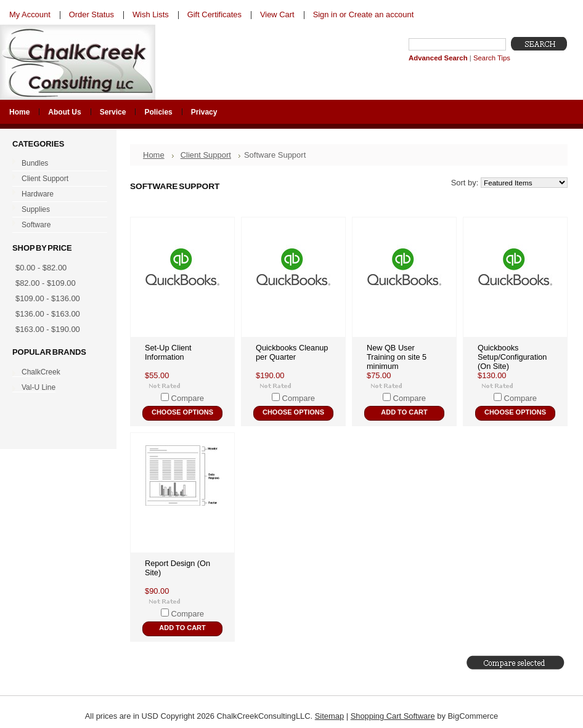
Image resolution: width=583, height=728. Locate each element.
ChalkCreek (41, 372)
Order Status (92, 14)
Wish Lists (151, 14)
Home (154, 155)
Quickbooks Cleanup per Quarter (292, 352)
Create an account (381, 14)
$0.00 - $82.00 (41, 268)
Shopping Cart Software (393, 716)
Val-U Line (39, 387)
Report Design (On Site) (177, 568)
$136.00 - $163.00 (48, 314)
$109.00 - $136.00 (48, 298)
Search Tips (492, 58)
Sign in (325, 14)
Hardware (57, 195)
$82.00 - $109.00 (46, 283)
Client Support (57, 179)
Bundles (57, 164)
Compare (188, 398)
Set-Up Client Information (168, 352)
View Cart (277, 14)
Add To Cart (404, 412)
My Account (30, 14)
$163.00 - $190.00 (48, 329)
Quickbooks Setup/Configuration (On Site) (512, 357)
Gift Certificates (214, 14)
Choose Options (182, 412)
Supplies (57, 210)
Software (57, 225)
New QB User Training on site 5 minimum (397, 357)
